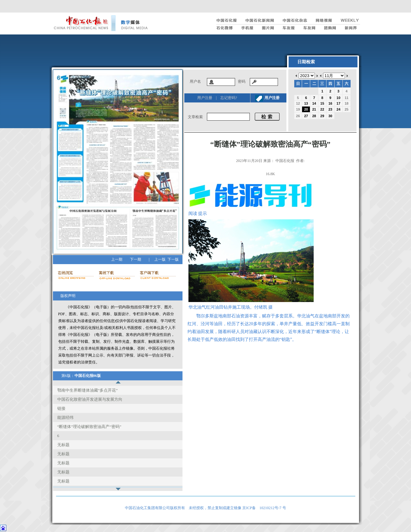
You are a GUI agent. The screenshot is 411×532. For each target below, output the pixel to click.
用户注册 (205, 98)
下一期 (136, 259)
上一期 (117, 259)
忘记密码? (229, 98)
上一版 (160, 259)
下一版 (173, 259)
